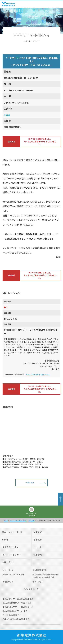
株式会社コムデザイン (13, 611)
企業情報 (38, 532)
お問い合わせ (8, 562)
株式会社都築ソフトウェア (15, 603)
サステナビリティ (10, 547)
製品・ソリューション (12, 532)
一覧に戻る (30, 482)
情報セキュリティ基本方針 (13, 575)
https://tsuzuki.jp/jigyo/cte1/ (38, 374)
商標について (8, 582)
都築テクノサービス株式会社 (16, 599)
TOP (6, 520)
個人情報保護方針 (40, 570)
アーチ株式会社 (10, 615)
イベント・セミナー (18, 520)
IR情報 (5, 539)
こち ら (7, 115)
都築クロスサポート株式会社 (16, 607)
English (56, 4)
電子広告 (38, 539)
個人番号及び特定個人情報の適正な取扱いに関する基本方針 (46, 576)
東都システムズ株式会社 (14, 619)
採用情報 (38, 555)
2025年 (31, 520)
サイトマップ (38, 582)
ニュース (37, 547)
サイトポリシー (9, 570)
